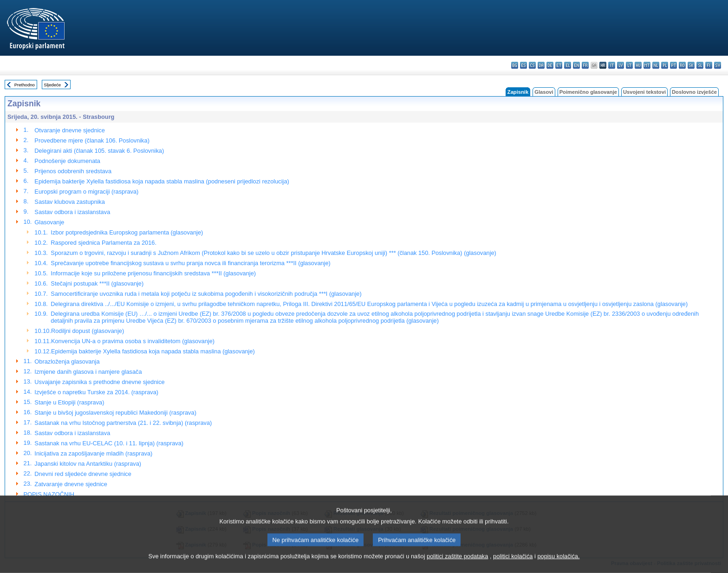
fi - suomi (709, 65)
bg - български (515, 65)
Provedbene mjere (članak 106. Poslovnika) (92, 140)
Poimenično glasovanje (588, 92)
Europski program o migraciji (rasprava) (86, 192)
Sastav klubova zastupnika (70, 202)
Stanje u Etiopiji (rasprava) (69, 402)
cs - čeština (532, 65)
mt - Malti (647, 65)
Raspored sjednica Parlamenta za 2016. (104, 243)
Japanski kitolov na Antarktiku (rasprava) (88, 464)
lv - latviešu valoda (621, 65)
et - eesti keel (559, 65)
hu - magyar (638, 65)
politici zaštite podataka (457, 566)
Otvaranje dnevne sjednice (70, 130)
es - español (523, 65)
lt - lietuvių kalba (629, 65)
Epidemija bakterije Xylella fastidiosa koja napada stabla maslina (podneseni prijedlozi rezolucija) (162, 181)
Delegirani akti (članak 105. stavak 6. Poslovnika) (99, 151)
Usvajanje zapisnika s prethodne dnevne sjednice (99, 382)
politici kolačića (513, 566)
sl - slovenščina (700, 65)
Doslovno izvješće (694, 92)
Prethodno (25, 85)
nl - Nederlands (656, 65)
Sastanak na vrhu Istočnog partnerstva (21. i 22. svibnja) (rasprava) (123, 423)
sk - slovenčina (691, 65)
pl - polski (665, 65)
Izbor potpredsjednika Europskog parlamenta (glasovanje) (127, 232)
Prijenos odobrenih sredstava (73, 171)
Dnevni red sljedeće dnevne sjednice (83, 474)
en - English (576, 65)
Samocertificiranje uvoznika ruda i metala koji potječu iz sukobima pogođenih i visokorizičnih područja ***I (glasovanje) (206, 294)
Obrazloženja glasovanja (67, 361)
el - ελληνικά (568, 65)
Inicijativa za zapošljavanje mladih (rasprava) (93, 453)
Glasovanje (49, 222)
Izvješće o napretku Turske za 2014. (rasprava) (96, 392)
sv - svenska (718, 65)
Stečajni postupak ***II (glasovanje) (97, 283)
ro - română (682, 65)
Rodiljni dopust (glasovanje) (88, 331)
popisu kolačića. (558, 566)
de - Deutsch (550, 65)
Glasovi (544, 92)
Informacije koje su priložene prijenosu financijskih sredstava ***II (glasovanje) (153, 273)
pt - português (673, 65)
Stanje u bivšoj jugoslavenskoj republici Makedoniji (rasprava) (115, 413)
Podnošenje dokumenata (67, 161)
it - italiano (612, 65)
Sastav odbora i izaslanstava (72, 212)
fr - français (585, 65)
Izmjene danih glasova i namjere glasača (88, 372)
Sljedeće (52, 85)
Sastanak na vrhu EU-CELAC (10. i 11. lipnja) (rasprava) (109, 443)
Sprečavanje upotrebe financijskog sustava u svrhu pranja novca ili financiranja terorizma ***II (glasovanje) (191, 263)
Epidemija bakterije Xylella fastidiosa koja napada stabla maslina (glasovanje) (153, 351)
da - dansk (541, 65)
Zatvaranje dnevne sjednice (71, 484)
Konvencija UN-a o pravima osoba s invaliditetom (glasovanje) (133, 341)
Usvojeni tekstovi (644, 92)
